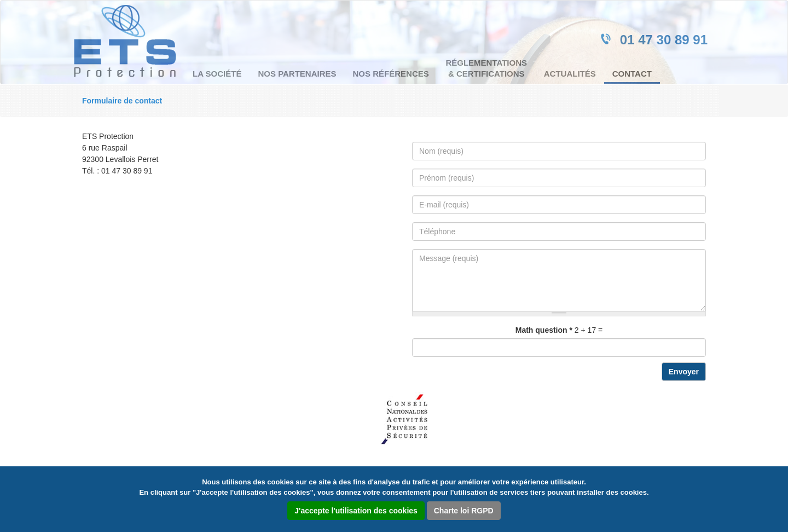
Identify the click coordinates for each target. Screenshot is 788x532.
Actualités (570, 74)
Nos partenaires (297, 74)
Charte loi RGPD (464, 511)
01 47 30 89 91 (664, 40)
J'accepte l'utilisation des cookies (356, 511)
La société (217, 74)
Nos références (391, 74)
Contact (632, 74)
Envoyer (684, 372)
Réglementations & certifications (486, 68)
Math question (544, 330)
